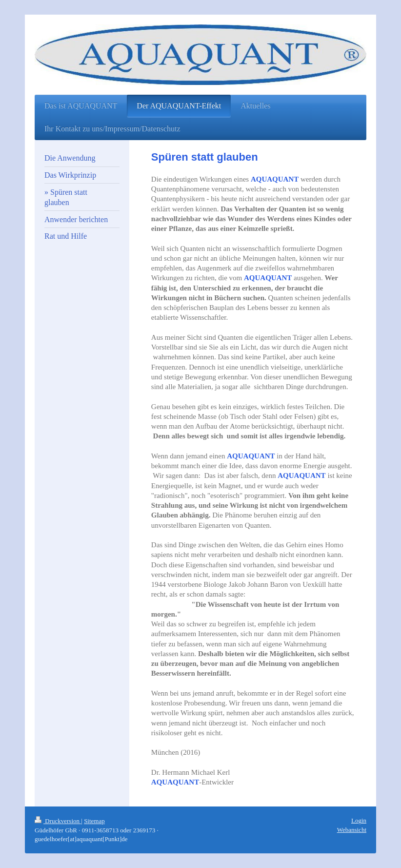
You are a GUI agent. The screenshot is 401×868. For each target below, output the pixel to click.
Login (359, 820)
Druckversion (58, 821)
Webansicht (352, 830)
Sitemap (94, 821)
